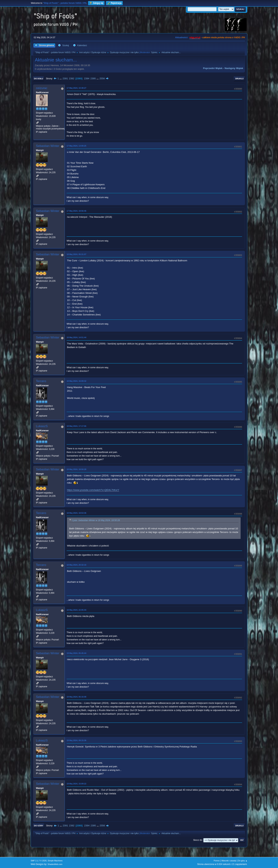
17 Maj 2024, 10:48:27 (76, 88)
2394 (87, 78)
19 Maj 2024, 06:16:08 (76, 697)
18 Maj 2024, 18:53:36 (76, 513)
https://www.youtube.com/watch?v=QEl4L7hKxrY (93, 490)
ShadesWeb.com (55, 864)
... (61, 78)
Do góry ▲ (243, 861)
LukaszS (42, 426)
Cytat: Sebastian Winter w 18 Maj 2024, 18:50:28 (96, 520)
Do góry (39, 826)
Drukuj (239, 79)
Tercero (41, 381)
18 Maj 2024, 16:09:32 (76, 381)
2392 (72, 78)
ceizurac (42, 88)
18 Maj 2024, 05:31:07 (76, 254)
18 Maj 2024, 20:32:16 (76, 565)
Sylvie (154, 52)
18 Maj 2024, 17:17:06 (76, 426)
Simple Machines (55, 861)
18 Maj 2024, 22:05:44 (76, 610)
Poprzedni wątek (213, 68)
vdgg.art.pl (195, 37)
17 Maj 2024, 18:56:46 (76, 211)
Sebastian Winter (48, 146)
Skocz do (198, 840)
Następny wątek (234, 68)
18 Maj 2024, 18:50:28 (76, 469)
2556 (102, 78)
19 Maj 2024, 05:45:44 (76, 653)
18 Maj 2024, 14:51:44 (76, 337)
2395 (93, 78)
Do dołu (39, 79)
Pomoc (217, 861)
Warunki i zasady (229, 861)
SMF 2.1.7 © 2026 (39, 861)
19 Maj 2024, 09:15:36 (76, 740)
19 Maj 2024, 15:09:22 (76, 784)
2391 (65, 78)
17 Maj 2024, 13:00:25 (76, 146)
